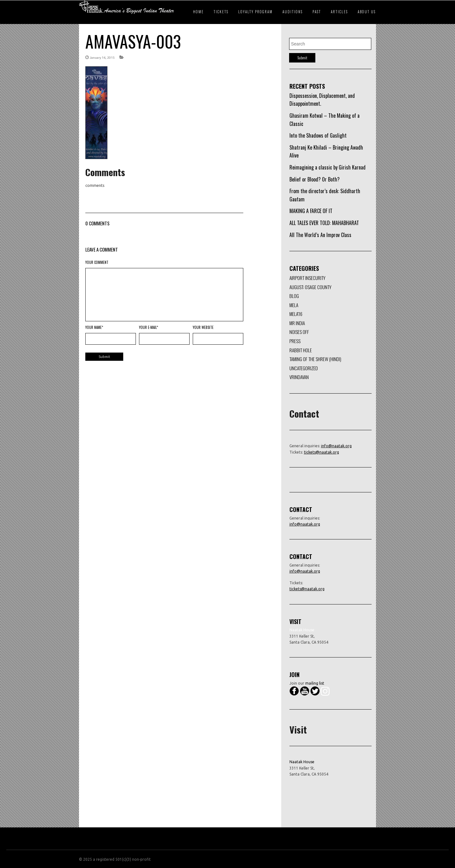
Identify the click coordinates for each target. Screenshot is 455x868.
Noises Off (299, 332)
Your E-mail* (149, 327)
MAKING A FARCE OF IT (311, 211)
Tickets (221, 12)
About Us (367, 12)
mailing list (315, 683)
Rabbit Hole (301, 350)
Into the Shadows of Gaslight (318, 135)
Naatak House (302, 762)
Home (198, 12)
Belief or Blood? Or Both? (315, 179)
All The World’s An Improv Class (320, 235)
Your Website (203, 327)
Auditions (293, 12)
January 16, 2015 (102, 58)
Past (317, 12)
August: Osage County (310, 287)
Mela (294, 305)
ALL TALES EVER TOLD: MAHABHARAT (324, 223)
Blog (294, 296)
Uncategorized (304, 368)
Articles (339, 12)
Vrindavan (299, 377)
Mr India (297, 323)
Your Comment (97, 262)
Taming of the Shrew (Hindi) (315, 359)
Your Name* (94, 327)
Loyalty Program (255, 12)
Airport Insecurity (307, 278)
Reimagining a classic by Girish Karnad (328, 167)
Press (295, 341)
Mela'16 (296, 314)
